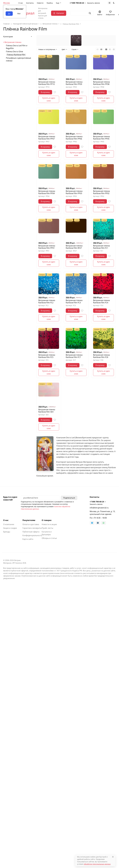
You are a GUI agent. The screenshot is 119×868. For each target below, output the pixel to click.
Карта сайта (28, 539)
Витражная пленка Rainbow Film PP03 (74, 192)
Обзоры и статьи (49, 538)
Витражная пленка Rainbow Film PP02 (101, 192)
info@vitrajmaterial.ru (99, 508)
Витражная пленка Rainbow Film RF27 (74, 247)
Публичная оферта (31, 532)
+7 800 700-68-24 (97, 502)
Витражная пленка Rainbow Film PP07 (47, 138)
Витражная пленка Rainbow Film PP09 (74, 83)
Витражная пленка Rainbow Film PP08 (101, 83)
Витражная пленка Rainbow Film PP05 (101, 138)
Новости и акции (49, 524)
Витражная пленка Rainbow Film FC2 (47, 301)
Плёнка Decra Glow (14, 52)
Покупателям (29, 520)
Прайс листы (47, 528)
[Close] (113, 857)
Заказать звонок (96, 504)
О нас (6, 520)
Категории (8, 37)
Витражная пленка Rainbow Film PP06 (74, 138)
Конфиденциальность (32, 535)
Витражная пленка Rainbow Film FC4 (101, 301)
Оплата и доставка (31, 524)
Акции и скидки (10, 528)
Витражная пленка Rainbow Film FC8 (101, 356)
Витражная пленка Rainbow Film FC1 (101, 247)
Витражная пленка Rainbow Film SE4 (47, 411)
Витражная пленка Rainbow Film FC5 (47, 356)
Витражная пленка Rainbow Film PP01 (47, 247)
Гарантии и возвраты (32, 528)
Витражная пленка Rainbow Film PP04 (47, 192)
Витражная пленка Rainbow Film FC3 (74, 301)
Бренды (7, 532)
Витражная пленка (13, 42)
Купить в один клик (49, 99)
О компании (9, 524)
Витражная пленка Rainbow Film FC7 (74, 356)
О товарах (47, 520)
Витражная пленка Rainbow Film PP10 (47, 83)
